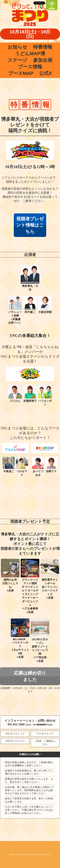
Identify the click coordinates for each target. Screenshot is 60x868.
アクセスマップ (45, 734)
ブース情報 (30, 67)
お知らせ (17, 47)
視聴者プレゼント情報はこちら (30, 225)
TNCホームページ (15, 741)
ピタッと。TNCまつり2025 (30, 15)
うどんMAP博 (30, 54)
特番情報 (43, 47)
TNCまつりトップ (15, 734)
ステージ (17, 60)
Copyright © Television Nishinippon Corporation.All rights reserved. (30, 854)
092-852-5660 (16, 724)
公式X (46, 73)
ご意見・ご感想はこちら (45, 742)
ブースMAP (21, 73)
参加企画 (43, 60)
